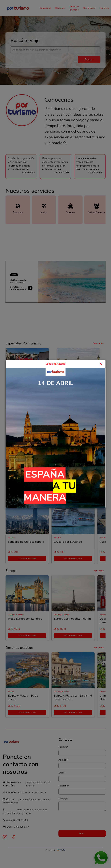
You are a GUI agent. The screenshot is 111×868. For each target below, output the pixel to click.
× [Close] (101, 364)
